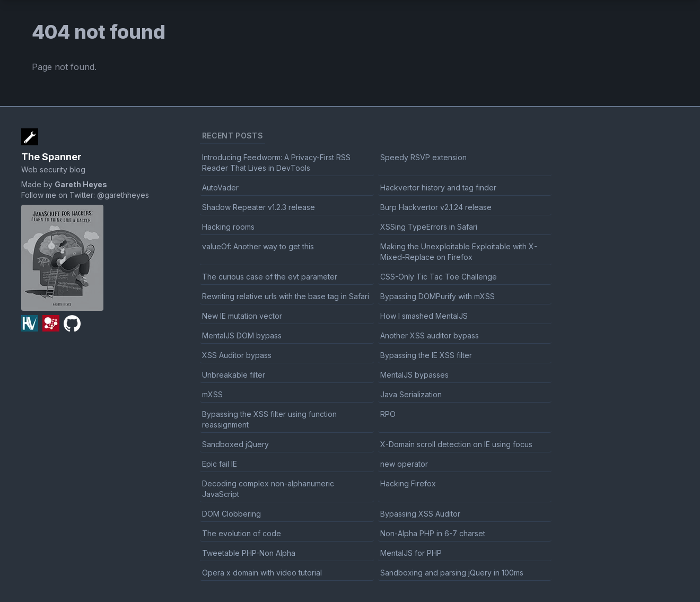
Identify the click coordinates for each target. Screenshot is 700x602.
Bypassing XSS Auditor (420, 514)
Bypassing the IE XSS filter (426, 355)
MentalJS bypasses (414, 375)
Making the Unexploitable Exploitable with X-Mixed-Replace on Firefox (459, 252)
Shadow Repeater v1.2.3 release (259, 207)
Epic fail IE (220, 464)
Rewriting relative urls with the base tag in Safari (286, 296)
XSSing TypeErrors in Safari (429, 227)
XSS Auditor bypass (237, 355)
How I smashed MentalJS (424, 316)
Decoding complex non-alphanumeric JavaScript (268, 489)
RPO (388, 414)
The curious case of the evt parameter (270, 277)
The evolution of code (242, 533)
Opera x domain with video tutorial (262, 573)
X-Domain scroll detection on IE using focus (456, 444)
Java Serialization (411, 394)
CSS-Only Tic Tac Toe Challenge (439, 277)
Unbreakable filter (234, 375)
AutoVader (220, 187)
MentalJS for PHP (411, 553)
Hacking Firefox (408, 483)
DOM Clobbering (231, 514)
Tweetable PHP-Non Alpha (249, 553)
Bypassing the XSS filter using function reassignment (269, 419)
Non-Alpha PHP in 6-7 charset (433, 533)
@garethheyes (123, 195)
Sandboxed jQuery (235, 444)
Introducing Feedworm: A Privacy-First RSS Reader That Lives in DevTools (276, 163)
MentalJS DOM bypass (242, 335)
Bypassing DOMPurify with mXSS (437, 296)
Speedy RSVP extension (423, 157)
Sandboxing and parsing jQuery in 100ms (452, 573)
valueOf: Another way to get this (258, 246)
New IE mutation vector (242, 316)
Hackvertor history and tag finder (438, 187)
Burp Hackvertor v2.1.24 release (436, 207)
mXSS (212, 394)
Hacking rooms (228, 227)
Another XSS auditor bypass (430, 335)
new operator (404, 464)
